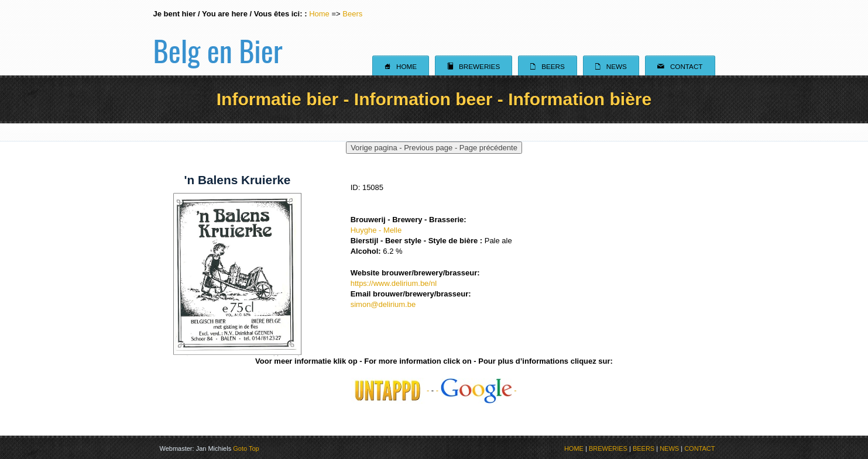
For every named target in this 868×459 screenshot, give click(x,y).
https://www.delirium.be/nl (394, 283)
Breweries (474, 66)
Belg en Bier (218, 37)
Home (319, 14)
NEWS (669, 448)
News (611, 66)
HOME (574, 448)
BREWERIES (608, 448)
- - (476, 390)
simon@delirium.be (383, 304)
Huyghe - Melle (376, 230)
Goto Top (246, 448)
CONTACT (699, 448)
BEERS (644, 448)
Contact (680, 66)
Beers (352, 14)
